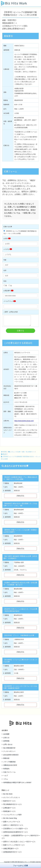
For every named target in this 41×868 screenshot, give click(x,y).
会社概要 (6, 736)
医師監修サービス (9, 813)
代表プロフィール (9, 774)
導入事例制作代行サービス (12, 806)
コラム (6, 781)
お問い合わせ (8, 746)
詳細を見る (20, 497)
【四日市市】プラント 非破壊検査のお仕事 (19, 637)
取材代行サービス (9, 803)
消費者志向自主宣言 (10, 767)
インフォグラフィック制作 (12, 816)
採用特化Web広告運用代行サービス (16, 834)
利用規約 (6, 770)
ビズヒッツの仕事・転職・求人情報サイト (22, 453)
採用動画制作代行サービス (12, 854)
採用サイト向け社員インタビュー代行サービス (19, 843)
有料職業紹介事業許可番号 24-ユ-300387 (17, 784)
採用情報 (6, 743)
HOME (4, 453)
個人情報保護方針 (9, 750)
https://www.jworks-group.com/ (24, 422)
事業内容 (6, 760)
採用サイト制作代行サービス (13, 827)
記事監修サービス (9, 809)
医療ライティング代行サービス (14, 847)
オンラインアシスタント (12, 799)
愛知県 (4, 456)
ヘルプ (6, 777)
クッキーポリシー (9, 753)
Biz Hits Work (8, 796)
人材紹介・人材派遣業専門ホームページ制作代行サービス (21, 838)
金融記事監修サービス (11, 850)
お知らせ (6, 739)
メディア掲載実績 (9, 763)
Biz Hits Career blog (10, 820)
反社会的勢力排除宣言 (11, 756)
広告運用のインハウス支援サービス (16, 830)
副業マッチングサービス (12, 823)
